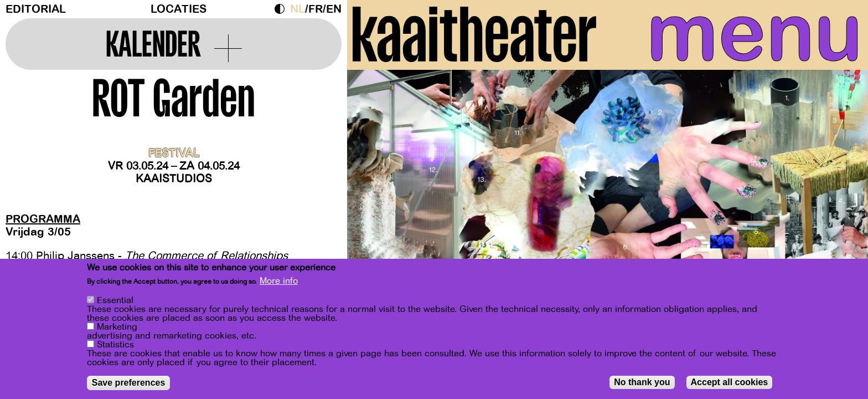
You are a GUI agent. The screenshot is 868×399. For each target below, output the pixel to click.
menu (755, 33)
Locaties (179, 9)
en (334, 9)
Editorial (36, 9)
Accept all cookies (730, 382)
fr (316, 9)
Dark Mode (282, 9)
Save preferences (129, 383)
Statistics (115, 345)
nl (298, 9)
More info (279, 281)
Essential (115, 300)
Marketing (117, 327)
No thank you (642, 382)
